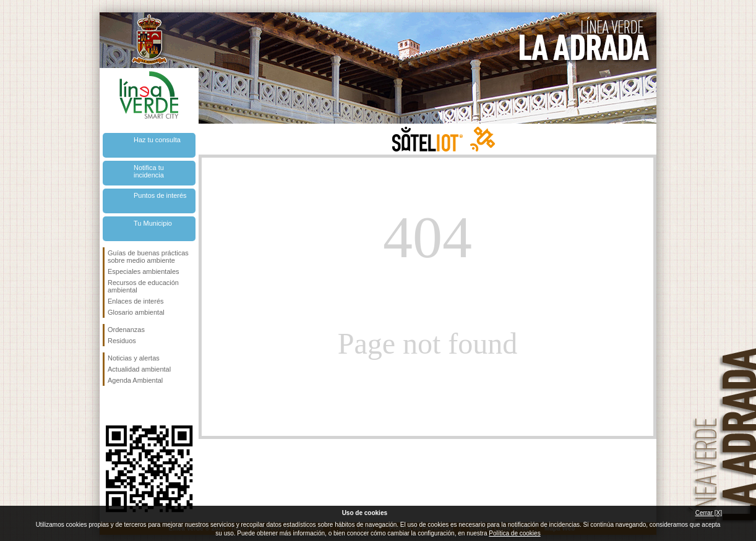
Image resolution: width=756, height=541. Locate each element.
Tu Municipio (153, 223)
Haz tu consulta (157, 140)
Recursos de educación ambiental (143, 286)
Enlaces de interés (136, 301)
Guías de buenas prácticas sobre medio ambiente (148, 257)
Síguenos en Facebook (110, 406)
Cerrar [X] (709, 513)
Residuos (122, 341)
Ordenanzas (126, 330)
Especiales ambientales (144, 271)
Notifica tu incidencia (149, 171)
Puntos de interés (160, 195)
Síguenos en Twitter (131, 406)
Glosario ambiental (136, 312)
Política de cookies (514, 533)
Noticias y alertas (134, 358)
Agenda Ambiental (135, 380)
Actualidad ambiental (139, 369)
